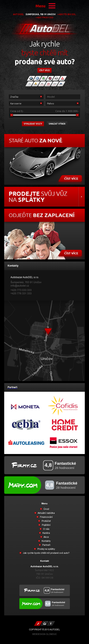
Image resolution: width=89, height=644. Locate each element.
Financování (46, 517)
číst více (44, 70)
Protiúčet (46, 521)
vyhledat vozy (33, 124)
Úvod (46, 509)
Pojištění (46, 525)
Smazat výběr (57, 124)
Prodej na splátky (46, 549)
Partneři (46, 545)
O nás (46, 529)
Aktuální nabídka (46, 513)
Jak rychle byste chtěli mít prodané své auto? (46, 553)
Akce (46, 537)
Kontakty (46, 541)
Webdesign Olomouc (44, 634)
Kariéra (46, 533)
